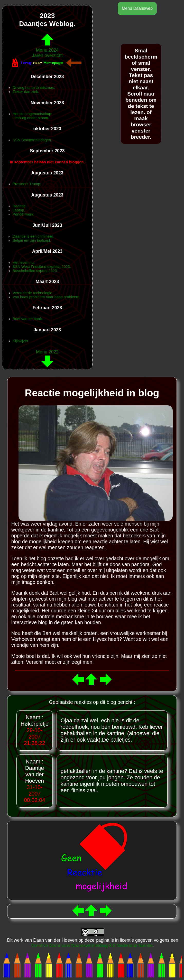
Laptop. (19, 210)
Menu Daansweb (137, 8)
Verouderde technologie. (33, 293)
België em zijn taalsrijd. (32, 240)
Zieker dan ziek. (26, 92)
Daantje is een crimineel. (33, 236)
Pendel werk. (23, 214)
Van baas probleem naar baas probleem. (46, 297)
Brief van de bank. (28, 319)
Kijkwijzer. (21, 341)
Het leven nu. (24, 263)
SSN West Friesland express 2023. (42, 267)
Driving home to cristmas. (34, 88)
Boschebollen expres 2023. (35, 271)
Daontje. (20, 206)
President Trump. (27, 184)
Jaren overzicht (47, 55)
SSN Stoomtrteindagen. (32, 140)
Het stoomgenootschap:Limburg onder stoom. (32, 116)
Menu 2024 (47, 47)
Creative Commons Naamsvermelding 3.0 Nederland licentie (92, 946)
